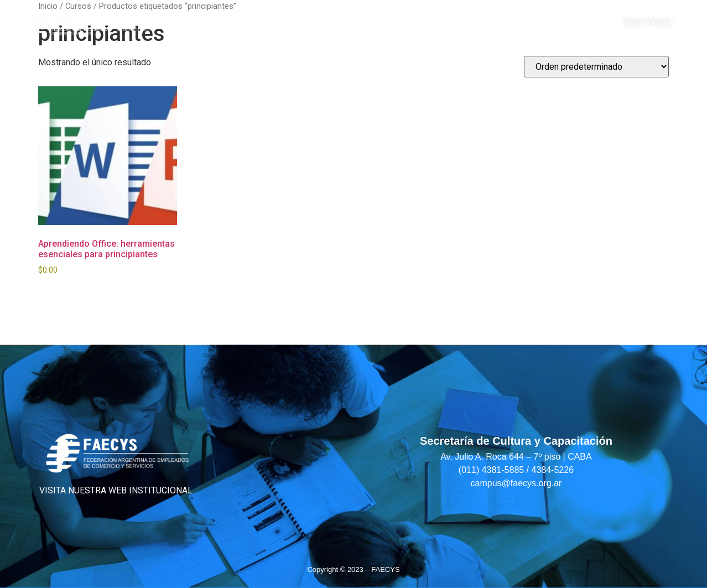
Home (202, 22)
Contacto (524, 22)
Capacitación (271, 22)
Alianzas (418, 22)
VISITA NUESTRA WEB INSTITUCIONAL (116, 490)
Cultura (353, 22)
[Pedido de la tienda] (596, 67)
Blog (470, 22)
